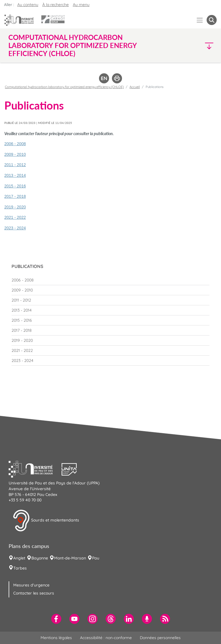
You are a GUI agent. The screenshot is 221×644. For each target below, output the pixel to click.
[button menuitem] (212, 20)
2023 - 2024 (15, 228)
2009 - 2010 (15, 154)
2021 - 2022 (15, 217)
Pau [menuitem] (96, 558)
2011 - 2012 (15, 165)
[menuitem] (110, 280)
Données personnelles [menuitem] (160, 638)
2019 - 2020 (15, 207)
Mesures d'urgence (31, 585)
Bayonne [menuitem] (40, 558)
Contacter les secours (34, 593)
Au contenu (28, 5)
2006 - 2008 (15, 144)
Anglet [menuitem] (19, 558)
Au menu (81, 5)
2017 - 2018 (15, 196)
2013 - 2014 (15, 175)
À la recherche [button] (56, 5)
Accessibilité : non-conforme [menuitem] (106, 638)
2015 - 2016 (15, 186)
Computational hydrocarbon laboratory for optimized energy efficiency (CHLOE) (64, 87)
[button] (192, 46)
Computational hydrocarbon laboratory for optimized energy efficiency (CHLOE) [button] (73, 45)
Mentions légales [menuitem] (56, 638)
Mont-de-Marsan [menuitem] (70, 558)
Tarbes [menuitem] (20, 568)
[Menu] (200, 20)
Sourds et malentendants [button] (46, 521)
